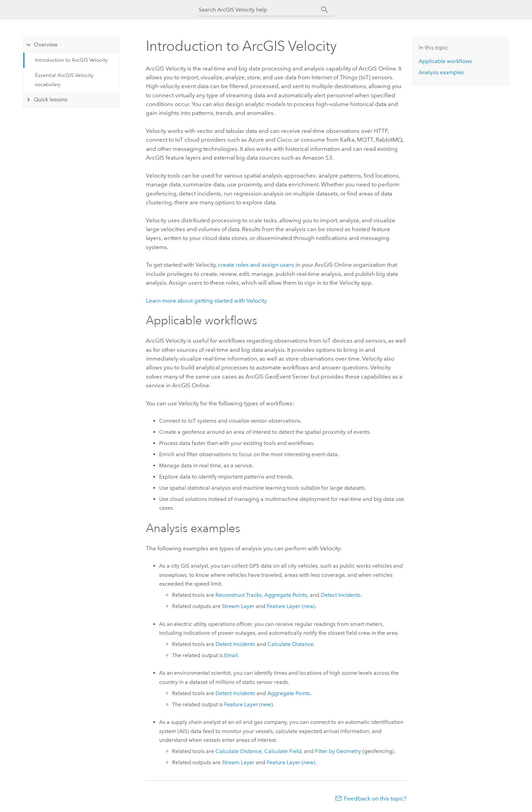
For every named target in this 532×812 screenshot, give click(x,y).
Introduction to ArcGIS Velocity (71, 60)
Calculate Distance (290, 644)
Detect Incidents (340, 595)
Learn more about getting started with (206, 301)
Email (231, 655)
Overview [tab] (46, 45)
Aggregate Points (286, 595)
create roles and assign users (256, 265)
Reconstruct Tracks (239, 595)
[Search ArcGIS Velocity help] (260, 10)
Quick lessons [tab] (51, 99)
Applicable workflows (445, 61)
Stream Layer (238, 606)
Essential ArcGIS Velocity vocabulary (64, 80)
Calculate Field (283, 751)
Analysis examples (441, 72)
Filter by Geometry (338, 751)
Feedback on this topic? (375, 798)
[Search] (325, 10)
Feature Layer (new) (291, 606)
